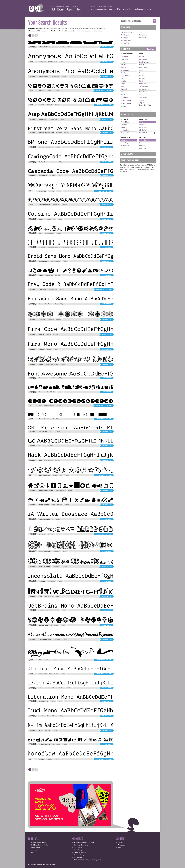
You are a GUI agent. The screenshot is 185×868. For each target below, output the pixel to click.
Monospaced (126, 100)
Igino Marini (57, 551)
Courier (142, 100)
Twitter (120, 843)
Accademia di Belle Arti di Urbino (55, 688)
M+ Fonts (48, 731)
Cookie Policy (79, 857)
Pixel (123, 106)
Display (123, 65)
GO (44, 446)
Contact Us (78, 848)
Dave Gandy (53, 378)
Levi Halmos (55, 625)
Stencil (123, 92)
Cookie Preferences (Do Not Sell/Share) (88, 860)
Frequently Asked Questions (84, 843)
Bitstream (59, 133)
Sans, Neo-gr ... (144, 89)
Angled (142, 103)
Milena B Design (51, 392)
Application (125, 130)
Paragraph (143, 59)
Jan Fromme (53, 162)
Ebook (123, 127)
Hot (53, 9)
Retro (123, 78)
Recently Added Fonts (38, 843)
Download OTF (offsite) (104, 91)
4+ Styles (142, 125)
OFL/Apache (125, 133)
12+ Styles (143, 130)
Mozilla (49, 335)
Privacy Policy (79, 855)
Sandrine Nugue (49, 596)
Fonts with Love (54, 674)
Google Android (56, 261)
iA (53, 519)
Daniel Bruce (49, 275)
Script (123, 84)
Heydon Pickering (61, 490)
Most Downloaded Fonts (39, 845)
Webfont (124, 125)
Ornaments (143, 78)
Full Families (144, 133)
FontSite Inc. (56, 205)
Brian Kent (51, 320)
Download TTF (107, 47)
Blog (119, 848)
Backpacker (50, 147)
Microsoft (53, 175)
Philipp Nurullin (55, 610)
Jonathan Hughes (49, 406)
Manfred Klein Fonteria (52, 364)
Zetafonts (49, 91)
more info (124, 172)
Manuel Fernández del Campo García (58, 247)
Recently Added (126, 32)
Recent (61, 9)
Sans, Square (144, 92)
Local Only (124, 143)
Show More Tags (145, 105)
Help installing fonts (81, 845)
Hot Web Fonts (126, 40)
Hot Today (124, 38)
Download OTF (107, 120)
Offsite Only (125, 146)
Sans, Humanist (145, 86)
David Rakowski (49, 233)
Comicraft (51, 191)
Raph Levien (52, 581)
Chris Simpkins (49, 460)
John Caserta (56, 744)
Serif (122, 86)
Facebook (121, 845)
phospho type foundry (59, 47)
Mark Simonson (53, 62)
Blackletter (124, 57)
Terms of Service (80, 852)
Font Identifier (115, 10)
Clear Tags (150, 49)
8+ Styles (142, 127)
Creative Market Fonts (142, 10)
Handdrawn (125, 70)
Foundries (143, 38)
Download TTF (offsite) (104, 290)
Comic (123, 62)
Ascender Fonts (50, 219)
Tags (79, 9)
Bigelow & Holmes (52, 716)
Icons (141, 76)
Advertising (78, 850)
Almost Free (125, 43)
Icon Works (51, 534)
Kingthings (57, 640)
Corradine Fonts (57, 475)
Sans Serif (124, 81)
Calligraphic (125, 59)
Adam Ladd (50, 419)
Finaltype (50, 759)
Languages (143, 35)
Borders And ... (144, 62)
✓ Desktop (125, 122)
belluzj (56, 304)
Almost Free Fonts (37, 848)
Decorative (143, 68)
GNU (51, 432)
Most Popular (125, 35)
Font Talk (127, 10)
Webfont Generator (99, 10)
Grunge (123, 68)
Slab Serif (124, 89)
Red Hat (53, 701)
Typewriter (124, 95)
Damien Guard (53, 290)
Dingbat (125, 98)
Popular (70, 9)
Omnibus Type (53, 120)
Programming (125, 76)
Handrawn (143, 73)
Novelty (123, 73)
